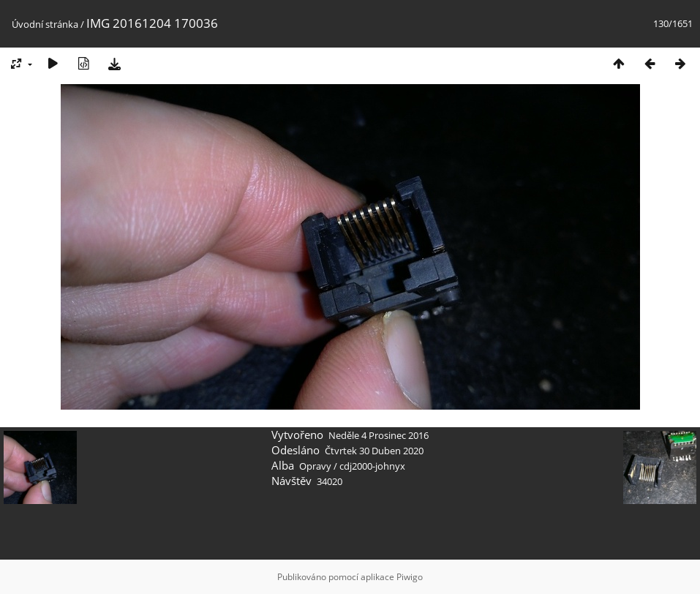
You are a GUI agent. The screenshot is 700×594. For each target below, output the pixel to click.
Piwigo (410, 577)
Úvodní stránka (45, 24)
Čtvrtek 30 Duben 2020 (374, 451)
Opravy (315, 466)
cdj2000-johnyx (372, 466)
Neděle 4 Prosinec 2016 (379, 435)
